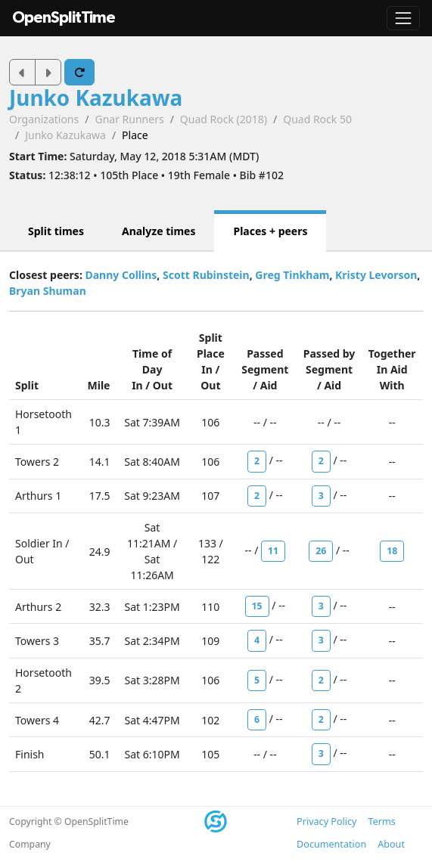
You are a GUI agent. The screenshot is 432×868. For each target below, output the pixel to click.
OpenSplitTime (64, 18)
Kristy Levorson (376, 275)
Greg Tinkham (292, 275)
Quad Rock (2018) (224, 119)
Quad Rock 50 (317, 119)
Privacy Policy (326, 821)
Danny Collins (121, 275)
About (391, 844)
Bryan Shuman (48, 291)
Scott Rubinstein (206, 275)
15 (257, 606)
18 (392, 551)
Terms (382, 821)
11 (273, 551)
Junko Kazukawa (96, 98)
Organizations (44, 119)
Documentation (331, 844)
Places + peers (270, 231)
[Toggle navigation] (403, 18)
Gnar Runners (129, 119)
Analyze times (159, 231)
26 (321, 551)
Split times (56, 231)
